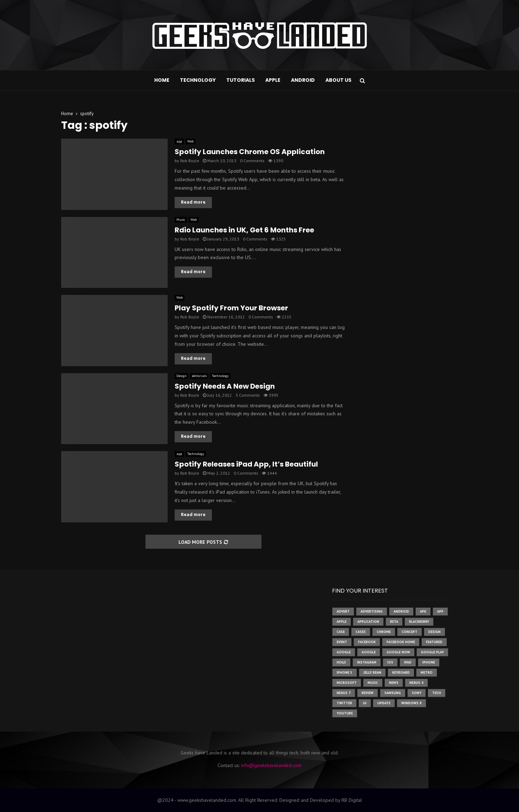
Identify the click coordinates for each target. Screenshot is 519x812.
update (384, 703)
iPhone (429, 662)
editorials (199, 376)
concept (410, 632)
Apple (273, 80)
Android (303, 80)
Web (190, 141)
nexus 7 (344, 693)
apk (423, 611)
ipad (408, 662)
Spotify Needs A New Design (225, 386)
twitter (344, 703)
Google (369, 652)
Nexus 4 (416, 683)
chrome (384, 632)
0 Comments (252, 161)
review (368, 693)
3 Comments (248, 395)
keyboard (401, 672)
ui (365, 703)
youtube (345, 713)
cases (361, 632)
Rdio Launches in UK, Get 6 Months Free (244, 230)
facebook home (401, 642)
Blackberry (419, 622)
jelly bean (372, 672)
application (368, 622)
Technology (198, 80)
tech (437, 693)
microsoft (347, 683)
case (341, 632)
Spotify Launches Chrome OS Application (250, 152)
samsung (393, 693)
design (434, 632)
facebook (367, 642)
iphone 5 (345, 672)
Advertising (372, 611)
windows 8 (411, 703)
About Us (338, 80)
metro (427, 672)
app (179, 141)
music (373, 683)
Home (162, 80)
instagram (367, 662)
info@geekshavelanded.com (271, 765)
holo (341, 662)
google (344, 652)
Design (181, 376)
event (342, 642)
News (394, 683)
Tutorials (241, 80)
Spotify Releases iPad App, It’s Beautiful (246, 464)
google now (398, 652)
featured (434, 642)
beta (394, 622)
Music (181, 220)
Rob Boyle (190, 161)
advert (343, 611)
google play (432, 652)
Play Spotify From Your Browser (231, 308)
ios (390, 662)
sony (417, 693)
